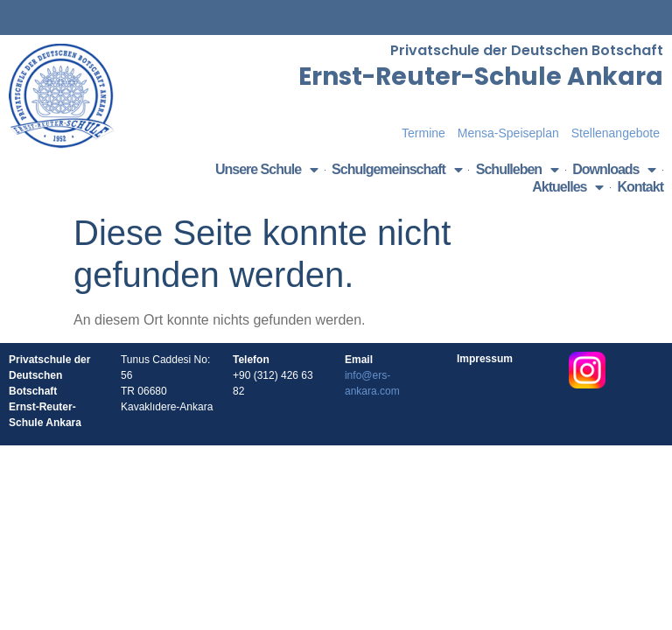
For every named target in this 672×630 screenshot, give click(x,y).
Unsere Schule (266, 170)
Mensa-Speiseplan (508, 133)
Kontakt (640, 187)
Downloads (614, 170)
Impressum (485, 359)
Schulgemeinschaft (397, 170)
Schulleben (517, 170)
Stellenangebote (616, 133)
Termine (423, 133)
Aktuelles (567, 187)
